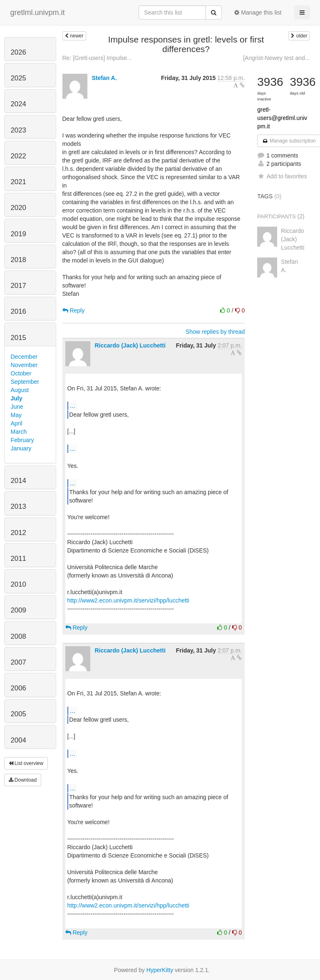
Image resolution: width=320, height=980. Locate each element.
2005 (19, 714)
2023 (19, 130)
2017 (19, 286)
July (17, 398)
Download (23, 780)
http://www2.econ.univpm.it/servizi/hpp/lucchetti (128, 600)
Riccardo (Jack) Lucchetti (130, 345)
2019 (19, 234)
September (25, 382)
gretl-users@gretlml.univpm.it (282, 118)
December (24, 357)
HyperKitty (160, 970)
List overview (26, 763)
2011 (19, 559)
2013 (19, 506)
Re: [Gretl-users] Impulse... (97, 58)
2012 (19, 533)
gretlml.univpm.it (38, 12)
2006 (19, 688)
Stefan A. (104, 78)
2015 (19, 338)
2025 (19, 78)
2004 (19, 740)
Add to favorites (282, 176)
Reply (74, 310)
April (17, 423)
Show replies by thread (215, 332)
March (19, 432)
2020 (19, 208)
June (17, 407)
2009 (19, 610)
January (21, 448)
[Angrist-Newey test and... (276, 58)
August (20, 390)
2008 (19, 636)
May (16, 415)
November (24, 365)
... (73, 405)
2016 (19, 311)
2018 (19, 260)
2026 (19, 52)
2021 (19, 182)
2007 (19, 662)
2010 (19, 584)
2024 (19, 104)
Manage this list (258, 12)
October (21, 373)
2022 (19, 156)
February (22, 440)
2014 (19, 481)
